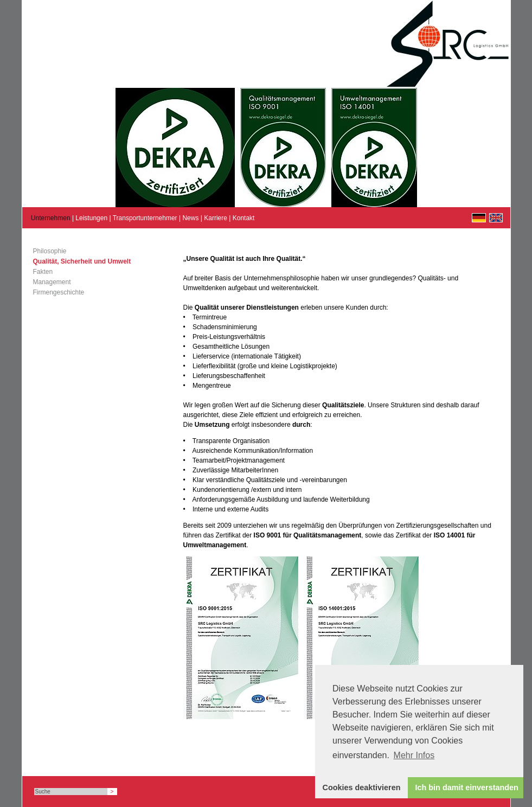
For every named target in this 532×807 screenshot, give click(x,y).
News (190, 218)
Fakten (43, 272)
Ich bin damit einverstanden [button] (467, 787)
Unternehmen (51, 218)
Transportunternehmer (145, 218)
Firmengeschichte (59, 292)
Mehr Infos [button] (414, 755)
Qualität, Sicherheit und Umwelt (82, 261)
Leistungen (91, 218)
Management (52, 282)
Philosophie (50, 251)
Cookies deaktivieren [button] (362, 787)
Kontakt (244, 218)
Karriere (216, 218)
